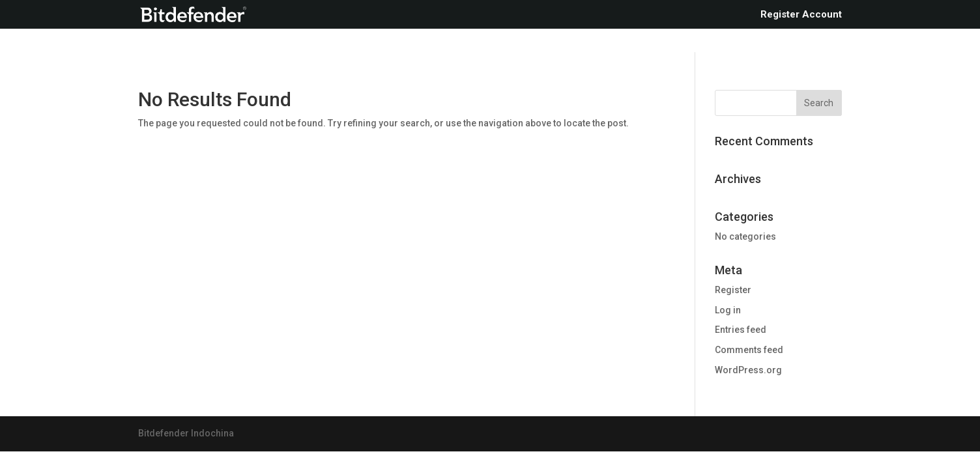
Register (733, 290)
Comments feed (749, 350)
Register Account (801, 15)
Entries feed (741, 330)
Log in (728, 310)
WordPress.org (748, 370)
